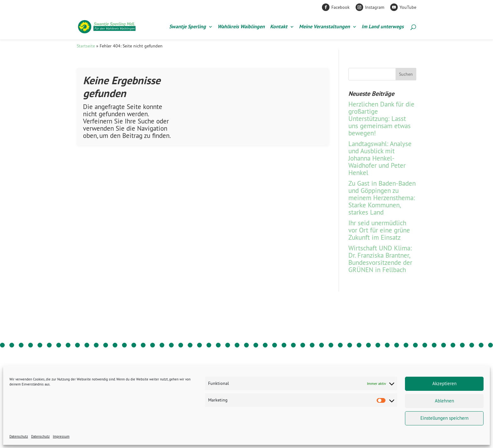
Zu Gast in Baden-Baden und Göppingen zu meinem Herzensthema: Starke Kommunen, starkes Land (382, 198)
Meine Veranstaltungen (324, 27)
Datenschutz (19, 436)
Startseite (86, 46)
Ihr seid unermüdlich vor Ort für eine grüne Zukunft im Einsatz (379, 230)
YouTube (408, 7)
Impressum (61, 436)
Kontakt (279, 27)
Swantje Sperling (188, 27)
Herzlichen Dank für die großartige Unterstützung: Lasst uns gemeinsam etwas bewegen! (381, 119)
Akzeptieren (444, 383)
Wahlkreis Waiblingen (241, 27)
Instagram (375, 7)
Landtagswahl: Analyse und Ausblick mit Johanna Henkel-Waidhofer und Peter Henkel (380, 158)
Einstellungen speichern (444, 418)
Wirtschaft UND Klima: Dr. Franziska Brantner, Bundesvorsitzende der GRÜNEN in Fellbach (380, 259)
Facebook (341, 7)
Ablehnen (444, 401)
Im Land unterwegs (383, 27)
